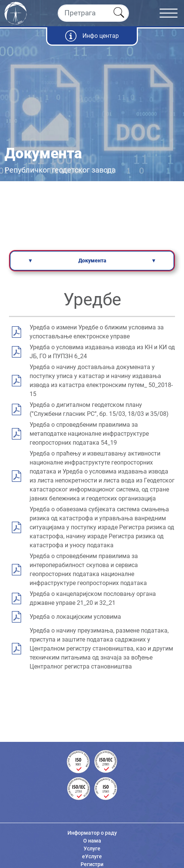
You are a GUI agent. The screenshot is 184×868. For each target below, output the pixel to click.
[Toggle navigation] (172, 13)
